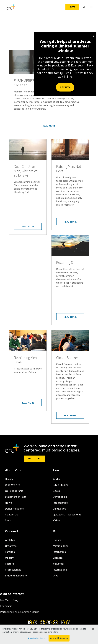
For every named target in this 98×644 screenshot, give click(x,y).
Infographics (60, 503)
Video (56, 520)
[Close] (93, 629)
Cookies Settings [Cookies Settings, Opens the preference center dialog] (36, 638)
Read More (49, 126)
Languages (59, 509)
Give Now (65, 87)
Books (57, 491)
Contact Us (11, 515)
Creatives (11, 546)
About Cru (35, 459)
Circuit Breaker (67, 358)
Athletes (10, 540)
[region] (49, 634)
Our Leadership (14, 491)
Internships (59, 552)
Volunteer (59, 564)
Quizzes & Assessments (67, 515)
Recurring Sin (66, 263)
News (8, 503)
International (60, 570)
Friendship (6, 606)
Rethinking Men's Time (27, 360)
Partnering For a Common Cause (20, 612)
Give (72, 7)
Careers (58, 558)
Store (8, 520)
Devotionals (60, 497)
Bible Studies (61, 485)
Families (10, 552)
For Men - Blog (9, 600)
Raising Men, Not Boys (69, 169)
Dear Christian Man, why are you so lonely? (27, 171)
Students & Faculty (16, 576)
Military (9, 558)
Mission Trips (61, 546)
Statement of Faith (16, 497)
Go (55, 531)
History (9, 479)
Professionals (13, 570)
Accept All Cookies (59, 638)
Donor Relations (14, 509)
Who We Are (13, 485)
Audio (56, 479)
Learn (57, 470)
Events (57, 540)
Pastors (9, 564)
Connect (12, 531)
